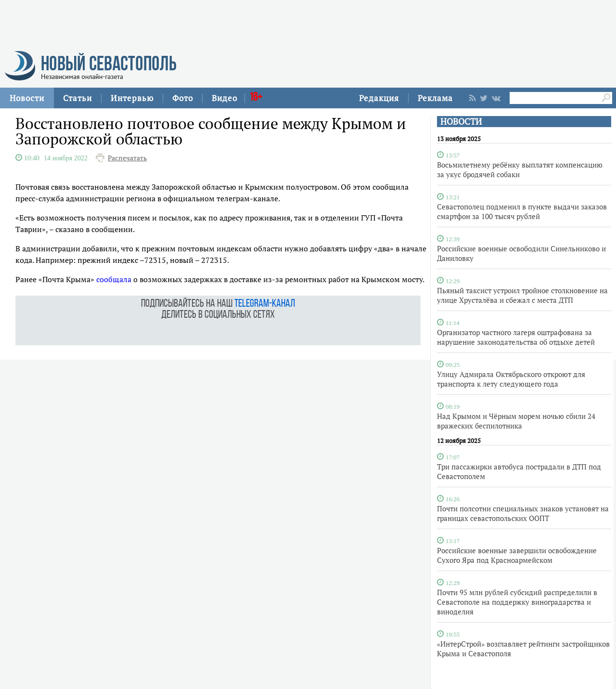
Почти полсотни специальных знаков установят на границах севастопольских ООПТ (523, 513)
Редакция (379, 98)
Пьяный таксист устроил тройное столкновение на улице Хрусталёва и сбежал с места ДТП (522, 295)
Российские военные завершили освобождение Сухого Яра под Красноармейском (517, 555)
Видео (225, 98)
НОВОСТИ (461, 122)
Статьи (77, 98)
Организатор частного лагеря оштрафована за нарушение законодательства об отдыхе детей (516, 337)
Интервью (132, 98)
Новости (27, 98)
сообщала (114, 279)
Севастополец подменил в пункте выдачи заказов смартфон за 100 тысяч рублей (522, 211)
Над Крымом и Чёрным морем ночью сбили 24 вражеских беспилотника (516, 421)
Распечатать (127, 158)
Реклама (435, 98)
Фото (183, 98)
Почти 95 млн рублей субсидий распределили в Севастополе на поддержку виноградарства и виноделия (517, 602)
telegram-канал (265, 304)
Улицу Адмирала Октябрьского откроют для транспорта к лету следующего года (511, 379)
